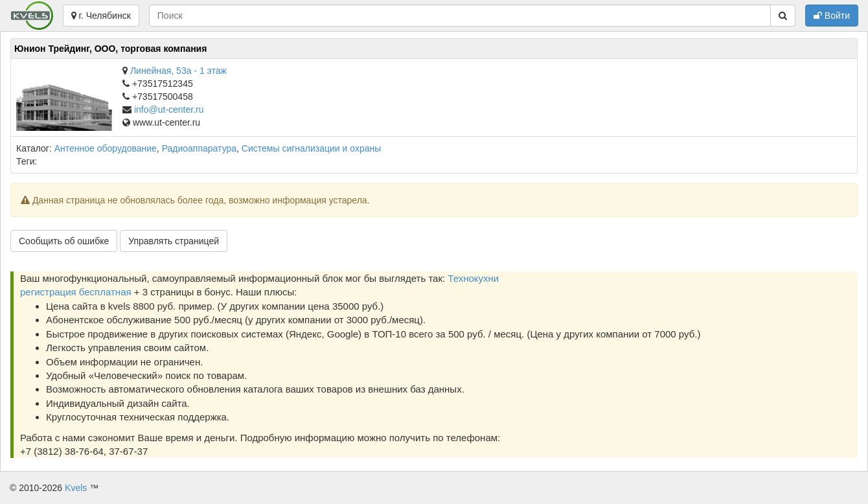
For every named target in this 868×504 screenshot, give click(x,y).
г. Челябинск (101, 16)
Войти (832, 16)
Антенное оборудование (106, 148)
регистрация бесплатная (76, 292)
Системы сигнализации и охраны (311, 148)
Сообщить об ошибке (64, 241)
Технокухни (473, 278)
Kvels (76, 488)
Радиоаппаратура (199, 148)
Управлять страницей (174, 241)
